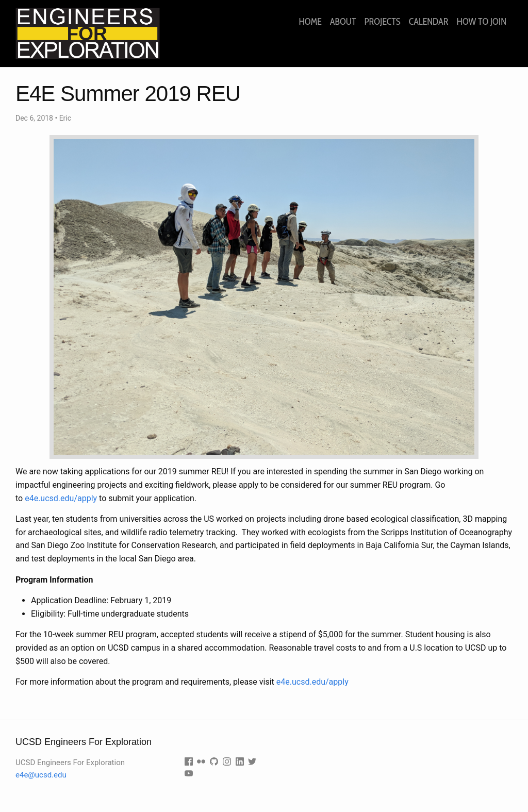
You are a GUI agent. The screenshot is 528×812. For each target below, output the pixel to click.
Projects (382, 22)
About (343, 22)
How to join (482, 22)
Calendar (429, 22)
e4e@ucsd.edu (41, 775)
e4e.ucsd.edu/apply (61, 498)
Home (310, 22)
